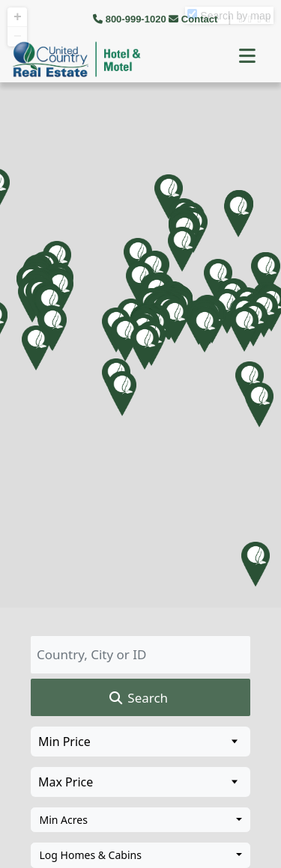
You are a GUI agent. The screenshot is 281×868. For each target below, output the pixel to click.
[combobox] (140, 820)
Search (138, 698)
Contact (194, 19)
